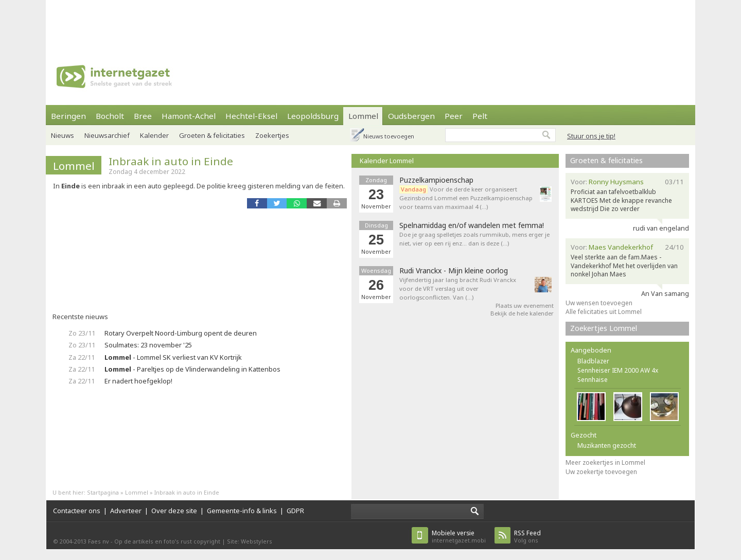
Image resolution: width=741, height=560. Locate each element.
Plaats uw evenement (525, 305)
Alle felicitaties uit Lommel (604, 312)
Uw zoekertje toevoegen (601, 472)
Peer (454, 116)
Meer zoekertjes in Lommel (605, 462)
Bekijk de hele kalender (522, 313)
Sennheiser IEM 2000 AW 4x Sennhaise (618, 375)
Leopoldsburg (313, 116)
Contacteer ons (77, 511)
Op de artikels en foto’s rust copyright (167, 541)
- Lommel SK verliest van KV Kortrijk (173, 357)
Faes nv (99, 541)
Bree (143, 116)
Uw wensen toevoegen (599, 303)
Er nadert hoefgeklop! (138, 381)
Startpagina (103, 492)
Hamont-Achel (189, 116)
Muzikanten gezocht (607, 445)
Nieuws (63, 135)
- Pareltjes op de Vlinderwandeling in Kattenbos (192, 369)
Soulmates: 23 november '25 (148, 345)
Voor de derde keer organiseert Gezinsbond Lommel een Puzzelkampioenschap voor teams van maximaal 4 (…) (466, 198)
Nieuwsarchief (107, 135)
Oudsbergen (411, 116)
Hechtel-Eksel (251, 116)
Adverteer (126, 511)
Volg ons (527, 537)
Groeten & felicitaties (212, 135)
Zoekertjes (272, 135)
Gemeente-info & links (242, 511)
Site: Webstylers (250, 541)
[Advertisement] (370, 23)
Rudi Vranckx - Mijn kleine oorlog (454, 271)
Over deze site (174, 511)
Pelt (480, 116)
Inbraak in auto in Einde (171, 161)
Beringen (68, 116)
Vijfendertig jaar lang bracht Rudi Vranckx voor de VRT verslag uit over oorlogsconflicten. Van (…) (458, 288)
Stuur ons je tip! (591, 136)
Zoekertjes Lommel (604, 328)
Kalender (154, 135)
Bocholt (110, 116)
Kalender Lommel (387, 161)
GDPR (295, 511)
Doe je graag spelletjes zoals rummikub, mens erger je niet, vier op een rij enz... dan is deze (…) (474, 239)
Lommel (363, 116)
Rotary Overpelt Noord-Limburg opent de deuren (181, 333)
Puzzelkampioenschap (436, 180)
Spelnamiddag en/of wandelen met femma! (472, 225)
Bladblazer (593, 361)
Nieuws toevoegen (389, 136)
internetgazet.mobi (459, 537)
